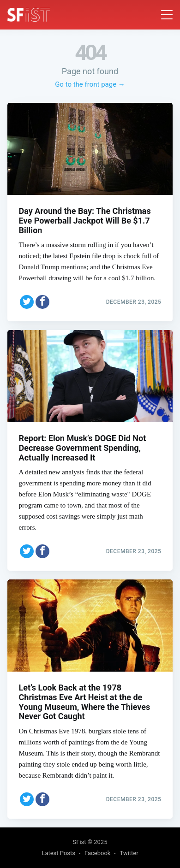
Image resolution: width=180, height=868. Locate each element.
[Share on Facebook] (42, 302)
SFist (80, 842)
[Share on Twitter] (27, 302)
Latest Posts (58, 853)
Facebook (97, 853)
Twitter (129, 853)
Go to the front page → (90, 84)
